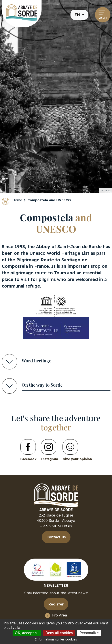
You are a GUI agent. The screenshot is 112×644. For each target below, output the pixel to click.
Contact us (56, 537)
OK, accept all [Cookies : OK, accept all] (27, 633)
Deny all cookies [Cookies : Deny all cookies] (59, 633)
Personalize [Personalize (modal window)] (89, 633)
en (78, 15)
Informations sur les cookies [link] (56, 639)
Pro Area (60, 615)
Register (56, 604)
